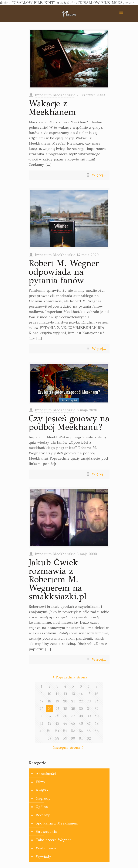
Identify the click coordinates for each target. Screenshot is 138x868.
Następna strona (69, 748)
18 (49, 701)
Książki (42, 790)
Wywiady (43, 856)
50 (49, 731)
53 (73, 731)
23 (89, 701)
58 (57, 738)
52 (65, 731)
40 (97, 716)
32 (97, 709)
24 (97, 701)
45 (73, 724)
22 (81, 701)
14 (81, 694)
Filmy (41, 782)
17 (41, 701)
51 (57, 731)
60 (73, 738)
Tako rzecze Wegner (53, 840)
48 (97, 724)
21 (73, 701)
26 (49, 709)
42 (49, 724)
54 (81, 731)
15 (89, 694)
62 (89, 738)
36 (65, 716)
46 (81, 724)
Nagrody (43, 798)
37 (73, 716)
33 (41, 716)
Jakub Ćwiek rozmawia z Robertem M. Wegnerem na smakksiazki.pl (58, 579)
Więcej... (99, 175)
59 (65, 738)
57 (49, 738)
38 (81, 716)
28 (65, 709)
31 (89, 709)
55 (89, 731)
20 (65, 701)
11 (57, 694)
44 (65, 724)
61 (81, 738)
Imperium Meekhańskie (55, 95)
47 (89, 724)
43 (57, 724)
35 (57, 716)
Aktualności (46, 774)
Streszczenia (46, 832)
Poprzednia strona (69, 677)
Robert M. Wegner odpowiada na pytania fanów (64, 272)
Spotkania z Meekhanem (57, 823)
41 (42, 724)
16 (97, 694)
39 (89, 716)
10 (49, 694)
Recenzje (43, 815)
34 (49, 716)
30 (81, 709)
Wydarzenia (46, 848)
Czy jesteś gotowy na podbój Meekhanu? (69, 423)
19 (57, 701)
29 (73, 709)
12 (65, 694)
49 (42, 731)
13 (73, 694)
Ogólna (42, 807)
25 (42, 709)
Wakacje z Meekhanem (52, 108)
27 (57, 709)
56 (97, 731)
